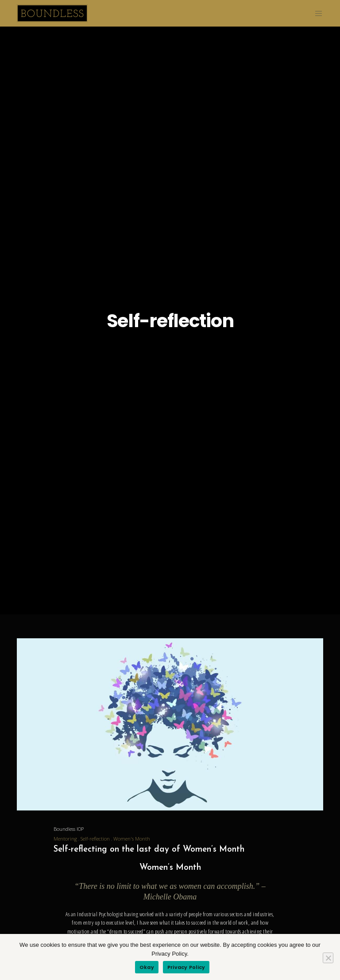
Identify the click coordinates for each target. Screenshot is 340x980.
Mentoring (65, 839)
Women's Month (132, 839)
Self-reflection (95, 839)
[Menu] (315, 13)
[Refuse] (328, 958)
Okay (147, 967)
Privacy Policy (186, 967)
